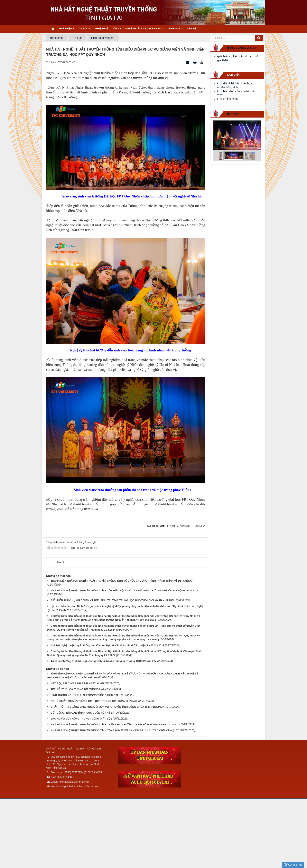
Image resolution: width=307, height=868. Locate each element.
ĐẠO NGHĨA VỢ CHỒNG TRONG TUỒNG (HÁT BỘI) (81, 719)
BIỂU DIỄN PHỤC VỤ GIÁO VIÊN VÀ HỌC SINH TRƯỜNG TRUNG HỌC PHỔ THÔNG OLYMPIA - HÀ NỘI (112, 600)
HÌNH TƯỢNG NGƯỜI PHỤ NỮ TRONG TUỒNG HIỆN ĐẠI (84, 695)
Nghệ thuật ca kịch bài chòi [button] (145, 30)
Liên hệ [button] (193, 30)
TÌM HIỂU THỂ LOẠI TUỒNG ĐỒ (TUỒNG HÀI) (78, 689)
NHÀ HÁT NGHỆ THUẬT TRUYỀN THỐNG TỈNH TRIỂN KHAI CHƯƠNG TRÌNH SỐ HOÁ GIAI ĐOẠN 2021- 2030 (115, 725)
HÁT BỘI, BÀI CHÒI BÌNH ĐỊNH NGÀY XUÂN (77, 683)
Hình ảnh (233, 114)
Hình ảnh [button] (176, 30)
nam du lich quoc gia (242, 48)
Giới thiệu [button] (67, 30)
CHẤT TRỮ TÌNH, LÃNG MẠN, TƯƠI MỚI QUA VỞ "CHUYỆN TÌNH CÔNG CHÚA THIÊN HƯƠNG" (107, 707)
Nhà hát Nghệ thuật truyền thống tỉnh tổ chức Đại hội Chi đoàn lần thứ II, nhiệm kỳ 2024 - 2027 (107, 645)
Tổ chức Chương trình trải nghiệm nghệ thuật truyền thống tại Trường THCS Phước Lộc (104, 661)
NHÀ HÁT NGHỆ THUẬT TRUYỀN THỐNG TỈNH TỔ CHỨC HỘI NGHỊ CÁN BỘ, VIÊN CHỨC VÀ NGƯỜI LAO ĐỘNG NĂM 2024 (124, 591)
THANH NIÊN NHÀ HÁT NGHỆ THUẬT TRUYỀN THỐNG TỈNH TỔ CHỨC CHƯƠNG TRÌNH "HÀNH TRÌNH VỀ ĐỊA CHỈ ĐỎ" (122, 581)
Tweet (60, 562)
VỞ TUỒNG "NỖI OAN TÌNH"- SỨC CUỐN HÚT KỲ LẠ (82, 713)
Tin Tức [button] (84, 30)
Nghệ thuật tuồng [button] (108, 30)
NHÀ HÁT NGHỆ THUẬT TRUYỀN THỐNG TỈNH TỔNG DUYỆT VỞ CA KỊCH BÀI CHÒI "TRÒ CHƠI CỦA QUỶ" (115, 730)
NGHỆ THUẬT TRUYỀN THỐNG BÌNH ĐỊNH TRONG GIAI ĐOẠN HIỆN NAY (94, 701)
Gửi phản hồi (293, 865)
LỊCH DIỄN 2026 (228, 99)
